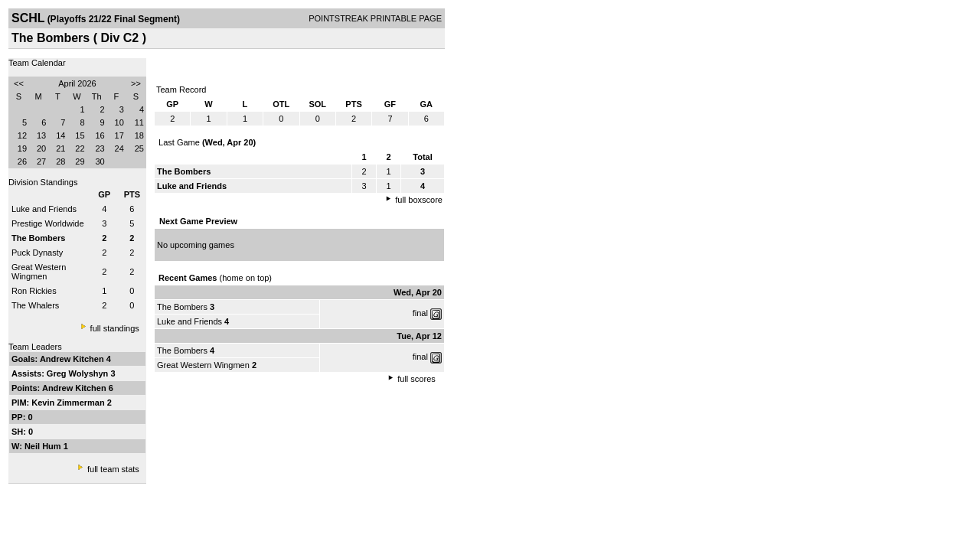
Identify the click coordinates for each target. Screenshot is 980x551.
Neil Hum (44, 446)
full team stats (113, 469)
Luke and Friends (44, 209)
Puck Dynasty (37, 253)
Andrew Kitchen (73, 359)
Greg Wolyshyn (79, 373)
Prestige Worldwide (48, 223)
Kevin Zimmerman (69, 403)
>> (136, 83)
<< (19, 83)
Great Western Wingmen (39, 272)
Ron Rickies (34, 291)
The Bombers (182, 307)
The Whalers (35, 305)
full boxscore (419, 200)
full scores (416, 379)
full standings (115, 328)
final (420, 313)
